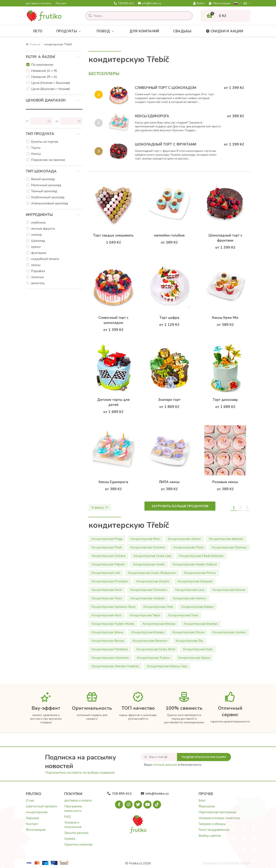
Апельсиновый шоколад (50, 203)
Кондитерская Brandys (201, 624)
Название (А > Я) (44, 71)
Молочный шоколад (46, 185)
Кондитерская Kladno (197, 607)
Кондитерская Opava (194, 658)
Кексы (36, 154)
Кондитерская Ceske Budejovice (152, 573)
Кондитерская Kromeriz (148, 547)
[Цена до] (70, 121)
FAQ (67, 817)
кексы (36, 265)
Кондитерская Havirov (189, 598)
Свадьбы (182, 31)
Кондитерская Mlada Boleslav (201, 556)
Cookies (70, 839)
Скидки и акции (224, 31)
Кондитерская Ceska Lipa (152, 556)
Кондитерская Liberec (184, 539)
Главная (33, 44)
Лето (38, 31)
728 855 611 (124, 3)
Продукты (70, 31)
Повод (106, 31)
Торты (36, 148)
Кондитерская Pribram (108, 564)
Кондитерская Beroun (108, 641)
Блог (202, 800)
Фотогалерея (36, 830)
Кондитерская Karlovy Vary (167, 666)
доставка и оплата (38, 3)
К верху (100, 508)
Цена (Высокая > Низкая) (51, 89)
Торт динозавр (225, 400)
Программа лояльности (73, 809)
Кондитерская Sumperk (195, 581)
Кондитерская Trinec (107, 598)
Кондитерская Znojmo (153, 581)
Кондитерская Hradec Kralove (195, 564)
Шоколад (38, 241)
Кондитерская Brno (145, 539)
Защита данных (76, 833)
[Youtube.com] (147, 805)
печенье (37, 277)
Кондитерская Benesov (150, 641)
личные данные (165, 765)
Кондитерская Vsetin (149, 564)
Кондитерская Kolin (198, 649)
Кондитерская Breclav (159, 624)
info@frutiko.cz (150, 3)
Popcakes (38, 271)
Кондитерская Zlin (189, 641)
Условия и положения (73, 825)
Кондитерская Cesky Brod (156, 649)
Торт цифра (169, 318)
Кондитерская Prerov (200, 573)
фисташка (39, 253)
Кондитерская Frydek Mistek (113, 624)
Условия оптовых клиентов (219, 818)
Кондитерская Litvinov (229, 632)
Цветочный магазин (41, 806)
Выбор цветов (210, 836)
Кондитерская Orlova (188, 632)
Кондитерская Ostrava (108, 556)
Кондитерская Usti (106, 573)
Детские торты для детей (113, 402)
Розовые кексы (225, 482)
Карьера (32, 818)
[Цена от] (40, 121)
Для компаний (144, 31)
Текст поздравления (214, 830)
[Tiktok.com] (157, 805)
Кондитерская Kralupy (148, 632)
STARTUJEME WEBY (235, 863)
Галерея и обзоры (212, 824)
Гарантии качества (78, 845)
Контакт (61, 3)
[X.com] (138, 805)
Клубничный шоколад (48, 197)
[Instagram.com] (129, 805)
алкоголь (38, 283)
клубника (38, 223)
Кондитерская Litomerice (110, 658)
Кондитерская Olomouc (229, 547)
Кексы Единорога (152, 116)
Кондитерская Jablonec (226, 539)
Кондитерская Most (107, 615)
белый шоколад (43, 179)
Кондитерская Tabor (145, 615)
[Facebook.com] (119, 805)
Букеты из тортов (45, 142)
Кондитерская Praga (107, 539)
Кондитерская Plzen (188, 547)
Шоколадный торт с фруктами (166, 144)
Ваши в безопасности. (173, 765)
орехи (36, 247)
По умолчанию (42, 65)
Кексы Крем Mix (225, 318)
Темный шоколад (44, 191)
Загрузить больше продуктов (180, 506)
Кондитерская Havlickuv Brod (113, 607)
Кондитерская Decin (107, 590)
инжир (36, 235)
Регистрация (219, 3)
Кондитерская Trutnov (154, 658)
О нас (30, 800)
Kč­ (246, 3)
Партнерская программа (217, 812)
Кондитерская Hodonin (147, 598)
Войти (199, 3)
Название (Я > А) (44, 77)
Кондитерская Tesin (183, 615)
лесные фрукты (43, 229)
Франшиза (207, 806)
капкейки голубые (169, 235)
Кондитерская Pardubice (110, 649)
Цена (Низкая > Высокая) (51, 83)
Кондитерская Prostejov (110, 581)
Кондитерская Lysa (190, 590)
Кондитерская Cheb (158, 607)
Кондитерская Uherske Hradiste (115, 666)
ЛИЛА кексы (169, 482)
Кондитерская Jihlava (107, 632)
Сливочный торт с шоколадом (166, 88)
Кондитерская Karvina (229, 590)
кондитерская (37, 812)
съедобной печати (45, 259)
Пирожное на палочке (48, 160)
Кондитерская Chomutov (149, 590)
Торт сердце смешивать (113, 235)
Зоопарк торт (169, 400)
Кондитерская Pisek (107, 547)
